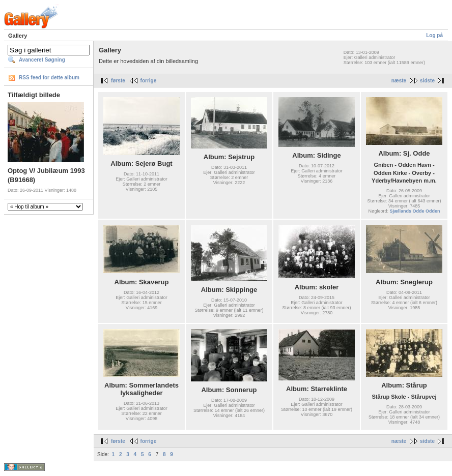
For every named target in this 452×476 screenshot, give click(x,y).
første (118, 81)
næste (399, 81)
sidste (427, 81)
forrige (149, 81)
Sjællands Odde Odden (415, 211)
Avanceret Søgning (42, 60)
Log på (434, 35)
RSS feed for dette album (49, 78)
